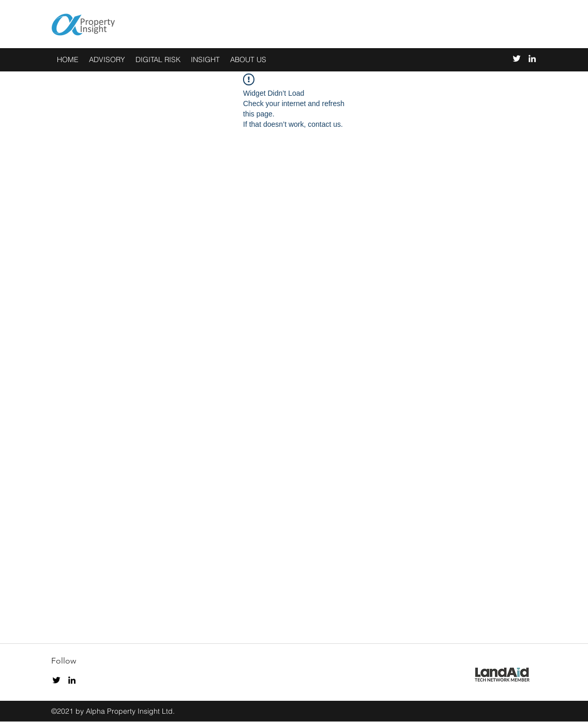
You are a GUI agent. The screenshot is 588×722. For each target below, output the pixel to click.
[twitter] (517, 58)
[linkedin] (532, 58)
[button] (205, 60)
